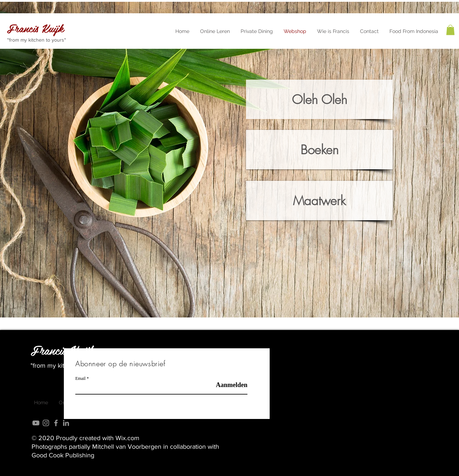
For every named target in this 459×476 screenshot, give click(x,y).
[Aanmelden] (229, 385)
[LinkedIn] (66, 423)
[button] (450, 30)
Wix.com (127, 438)
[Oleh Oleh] (319, 99)
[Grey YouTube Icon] (36, 423)
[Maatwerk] (319, 201)
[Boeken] (319, 150)
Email (81, 378)
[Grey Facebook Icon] (56, 423)
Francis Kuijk (62, 350)
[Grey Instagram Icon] (46, 423)
